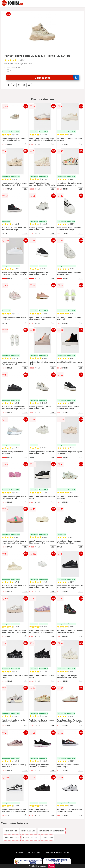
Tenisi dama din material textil (52, 831)
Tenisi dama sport (12, 838)
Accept (52, 866)
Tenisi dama (48, 838)
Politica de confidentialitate (43, 852)
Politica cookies (63, 852)
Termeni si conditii (22, 852)
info (25, 144)
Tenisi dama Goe (28, 831)
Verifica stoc (57, 78)
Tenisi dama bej (11, 831)
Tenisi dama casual (31, 838)
